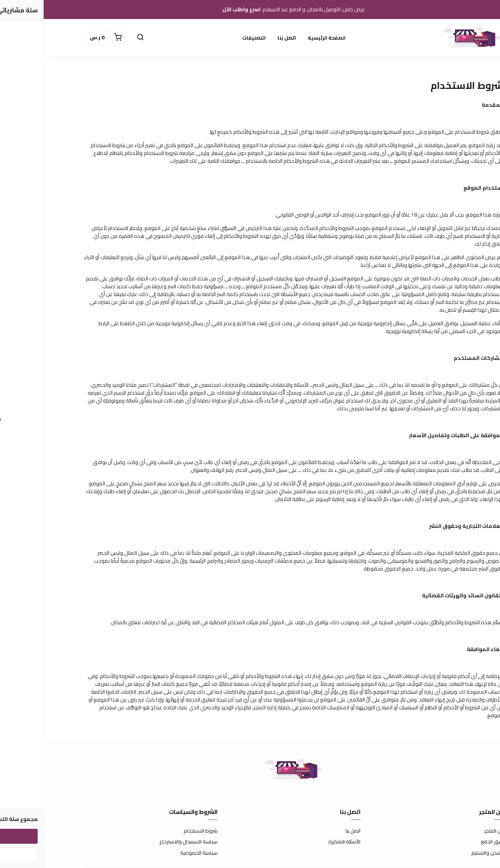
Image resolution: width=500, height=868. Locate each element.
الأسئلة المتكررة (301, 842)
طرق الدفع (449, 842)
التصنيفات (210, 38)
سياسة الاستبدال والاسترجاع (145, 842)
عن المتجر (450, 831)
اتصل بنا (243, 38)
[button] (97, 38)
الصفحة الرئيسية (283, 38)
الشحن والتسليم (444, 853)
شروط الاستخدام (157, 831)
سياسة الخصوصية (155, 853)
